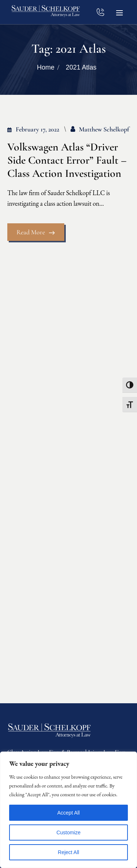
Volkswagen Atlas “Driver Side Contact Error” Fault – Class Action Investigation (67, 160)
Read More (36, 232)
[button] (119, 12)
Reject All (68, 852)
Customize (68, 832)
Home (46, 67)
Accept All (68, 813)
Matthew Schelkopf (104, 129)
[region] (68, 810)
